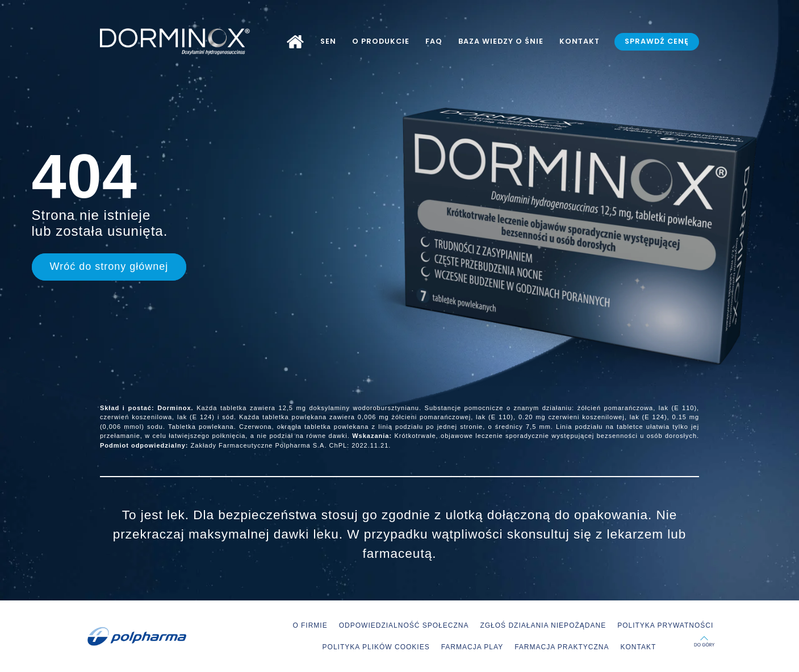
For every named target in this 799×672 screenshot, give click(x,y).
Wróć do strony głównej (109, 266)
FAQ (434, 41)
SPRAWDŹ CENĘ (657, 41)
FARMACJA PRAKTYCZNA (562, 647)
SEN (328, 41)
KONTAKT (580, 41)
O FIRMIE (310, 625)
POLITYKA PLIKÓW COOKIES (376, 647)
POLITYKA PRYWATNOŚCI (665, 625)
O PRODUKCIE (381, 41)
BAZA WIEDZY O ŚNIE (501, 41)
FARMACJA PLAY (472, 647)
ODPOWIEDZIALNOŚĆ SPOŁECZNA (404, 625)
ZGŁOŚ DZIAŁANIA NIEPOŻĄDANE (543, 625)
